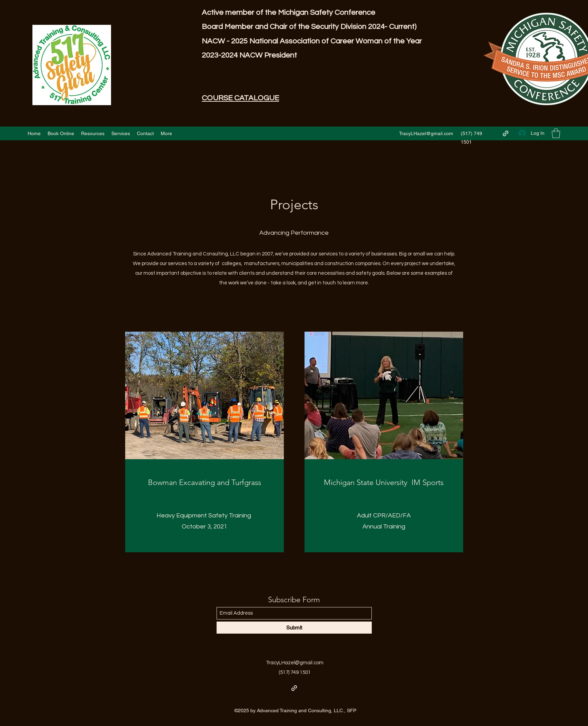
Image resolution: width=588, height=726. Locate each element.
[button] (556, 133)
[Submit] (294, 628)
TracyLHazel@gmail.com (426, 133)
